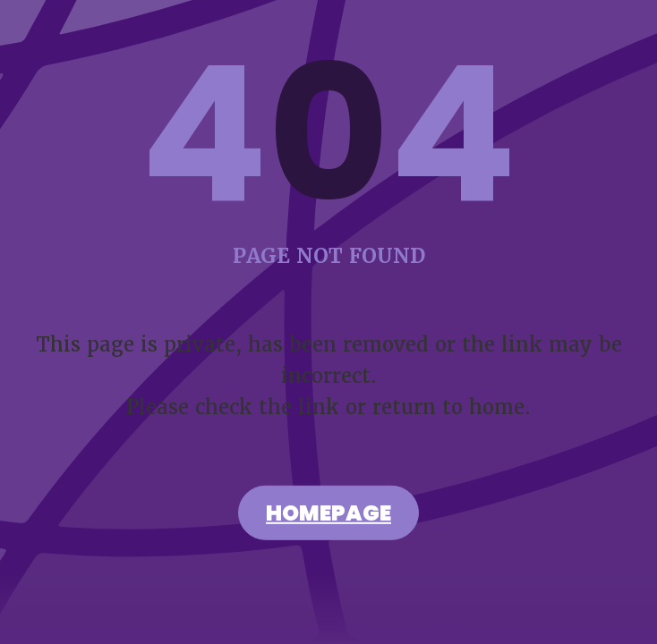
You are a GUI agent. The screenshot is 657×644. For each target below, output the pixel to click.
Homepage (328, 515)
